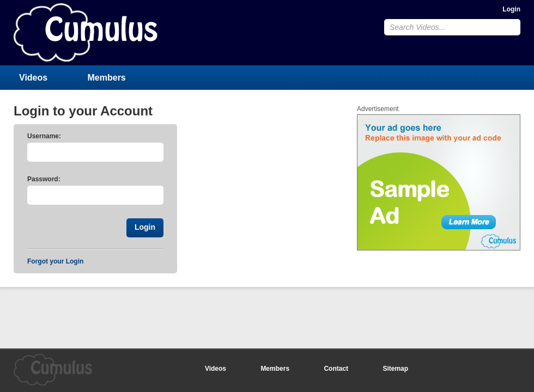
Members (107, 78)
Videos (33, 78)
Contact (336, 369)
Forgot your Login (55, 261)
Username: (44, 136)
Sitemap (395, 369)
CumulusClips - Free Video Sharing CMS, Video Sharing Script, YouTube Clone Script (86, 32)
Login (511, 9)
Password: (44, 179)
